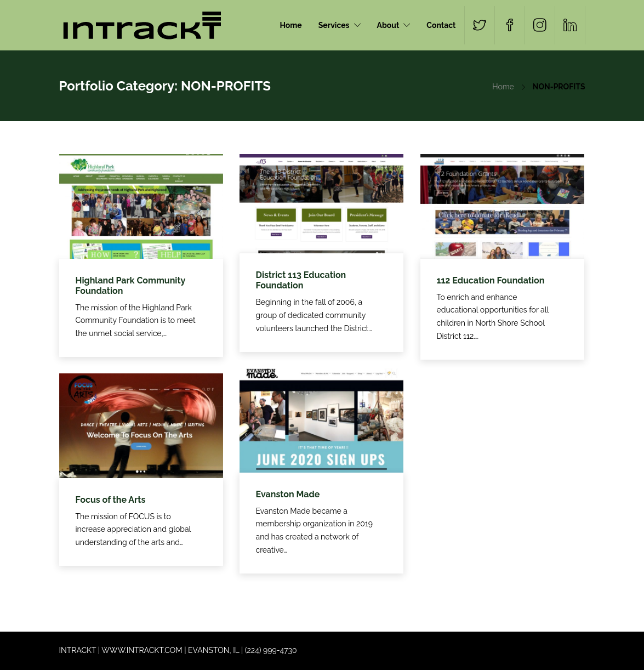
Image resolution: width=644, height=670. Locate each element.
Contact (441, 25)
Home (291, 25)
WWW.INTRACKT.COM (142, 650)
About (388, 25)
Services (334, 25)
